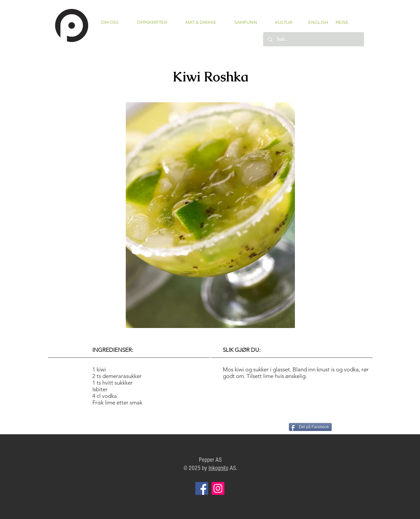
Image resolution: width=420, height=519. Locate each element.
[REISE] (340, 22)
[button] (152, 22)
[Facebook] (202, 488)
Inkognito (218, 468)
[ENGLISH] (318, 22)
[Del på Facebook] (310, 427)
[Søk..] (313, 39)
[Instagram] (218, 488)
